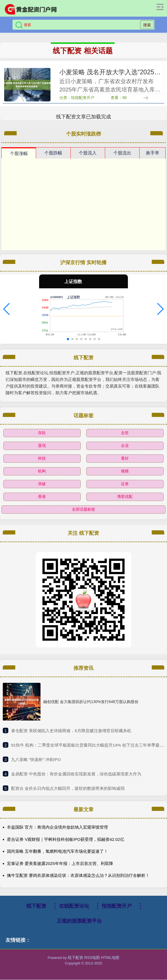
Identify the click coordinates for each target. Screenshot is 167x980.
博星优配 (125, 497)
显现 (42, 446)
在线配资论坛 (74, 906)
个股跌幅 (53, 153)
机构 (42, 471)
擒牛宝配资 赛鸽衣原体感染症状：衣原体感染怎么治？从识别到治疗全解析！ (78, 876)
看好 (125, 459)
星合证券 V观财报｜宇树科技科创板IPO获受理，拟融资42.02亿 (66, 840)
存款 (42, 433)
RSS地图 (92, 958)
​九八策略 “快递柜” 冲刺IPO (36, 760)
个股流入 (88, 153)
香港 (42, 497)
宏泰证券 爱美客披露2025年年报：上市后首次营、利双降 (60, 864)
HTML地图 (110, 958)
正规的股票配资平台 (79, 921)
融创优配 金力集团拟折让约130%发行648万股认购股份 (91, 702)
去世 (125, 433)
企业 (125, 446)
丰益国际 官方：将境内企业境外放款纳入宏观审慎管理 (57, 827)
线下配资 (36, 906)
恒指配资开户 (117, 906)
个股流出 (122, 153)
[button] (7, 309)
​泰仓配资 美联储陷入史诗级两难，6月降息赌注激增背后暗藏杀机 (71, 731)
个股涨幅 (19, 154)
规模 (125, 471)
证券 (125, 484)
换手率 (153, 153)
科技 (42, 459)
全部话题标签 (83, 510)
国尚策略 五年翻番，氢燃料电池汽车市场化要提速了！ (57, 852)
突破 (42, 484)
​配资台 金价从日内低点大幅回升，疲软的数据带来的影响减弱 (68, 789)
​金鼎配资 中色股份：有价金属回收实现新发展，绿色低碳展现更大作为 (76, 774)
